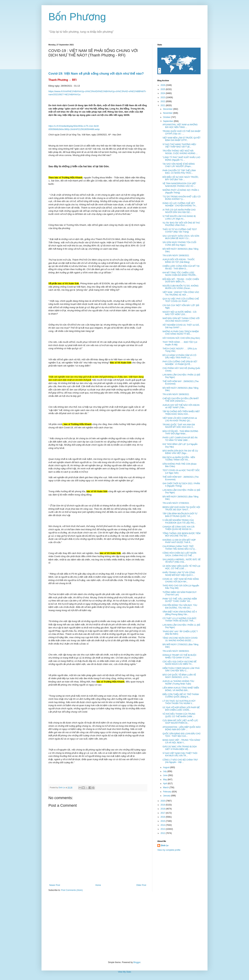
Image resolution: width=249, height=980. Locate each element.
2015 (163, 821)
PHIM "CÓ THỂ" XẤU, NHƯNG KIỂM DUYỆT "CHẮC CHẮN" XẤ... (180, 600)
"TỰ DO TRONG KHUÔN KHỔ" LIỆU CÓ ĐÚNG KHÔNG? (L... (182, 198)
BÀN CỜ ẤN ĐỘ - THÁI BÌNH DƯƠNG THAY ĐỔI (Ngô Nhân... (180, 432)
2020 (163, 801)
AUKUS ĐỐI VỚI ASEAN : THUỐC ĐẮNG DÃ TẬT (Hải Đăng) (179, 261)
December (168, 109)
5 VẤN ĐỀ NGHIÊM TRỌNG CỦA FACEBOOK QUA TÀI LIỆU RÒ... (179, 521)
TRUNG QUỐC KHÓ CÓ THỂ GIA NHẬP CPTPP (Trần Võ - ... (181, 132)
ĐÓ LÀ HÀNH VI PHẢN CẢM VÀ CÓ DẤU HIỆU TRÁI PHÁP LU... (179, 356)
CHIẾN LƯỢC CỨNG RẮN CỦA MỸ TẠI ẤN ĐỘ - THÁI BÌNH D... (181, 267)
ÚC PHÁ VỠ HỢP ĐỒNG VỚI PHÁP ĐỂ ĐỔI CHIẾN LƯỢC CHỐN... (181, 709)
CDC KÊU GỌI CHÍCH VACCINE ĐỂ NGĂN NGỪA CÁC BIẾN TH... (179, 663)
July (165, 771)
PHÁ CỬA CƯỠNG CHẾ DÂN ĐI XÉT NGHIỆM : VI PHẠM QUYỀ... (180, 363)
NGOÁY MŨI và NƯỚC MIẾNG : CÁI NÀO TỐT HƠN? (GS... (179, 313)
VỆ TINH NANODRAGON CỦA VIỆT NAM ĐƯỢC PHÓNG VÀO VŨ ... (179, 185)
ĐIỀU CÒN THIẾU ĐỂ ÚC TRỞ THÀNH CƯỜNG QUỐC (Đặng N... (181, 696)
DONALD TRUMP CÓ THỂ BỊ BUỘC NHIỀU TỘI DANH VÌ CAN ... (179, 656)
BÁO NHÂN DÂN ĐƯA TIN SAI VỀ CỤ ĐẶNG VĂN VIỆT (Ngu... (180, 452)
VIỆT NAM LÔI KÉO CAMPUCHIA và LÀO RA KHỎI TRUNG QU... (180, 419)
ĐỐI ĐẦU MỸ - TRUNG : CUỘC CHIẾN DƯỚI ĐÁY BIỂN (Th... (181, 280)
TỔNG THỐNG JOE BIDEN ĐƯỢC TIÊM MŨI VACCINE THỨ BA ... (181, 535)
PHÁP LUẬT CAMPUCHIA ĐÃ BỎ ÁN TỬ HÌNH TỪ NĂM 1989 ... (180, 439)
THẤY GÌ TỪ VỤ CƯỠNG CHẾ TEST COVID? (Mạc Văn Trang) (180, 231)
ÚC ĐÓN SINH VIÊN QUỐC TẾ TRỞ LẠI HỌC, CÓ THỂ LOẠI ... (181, 567)
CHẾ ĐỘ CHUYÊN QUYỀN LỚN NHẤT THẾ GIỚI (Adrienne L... (181, 400)
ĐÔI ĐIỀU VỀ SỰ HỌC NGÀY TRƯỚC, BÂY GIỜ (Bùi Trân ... (181, 178)
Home (98, 885)
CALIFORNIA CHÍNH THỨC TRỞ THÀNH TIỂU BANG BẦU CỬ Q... (179, 548)
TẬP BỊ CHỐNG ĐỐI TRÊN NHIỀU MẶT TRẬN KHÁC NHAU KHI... (181, 413)
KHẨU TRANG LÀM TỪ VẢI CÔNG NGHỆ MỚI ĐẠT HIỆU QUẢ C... (179, 574)
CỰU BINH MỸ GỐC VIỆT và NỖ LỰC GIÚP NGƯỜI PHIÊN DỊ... (180, 722)
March (166, 787)
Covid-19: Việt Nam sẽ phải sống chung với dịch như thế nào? (96, 73)
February (167, 792)
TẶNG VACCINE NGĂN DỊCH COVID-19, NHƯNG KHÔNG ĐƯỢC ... (180, 639)
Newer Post (55, 885)
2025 (163, 89)
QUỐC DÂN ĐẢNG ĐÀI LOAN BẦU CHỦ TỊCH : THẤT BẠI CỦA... (181, 735)
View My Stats (124, 972)
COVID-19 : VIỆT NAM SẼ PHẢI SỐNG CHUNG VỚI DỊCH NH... (181, 580)
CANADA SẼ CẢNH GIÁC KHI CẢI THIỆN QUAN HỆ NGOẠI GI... (179, 528)
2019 (163, 805)
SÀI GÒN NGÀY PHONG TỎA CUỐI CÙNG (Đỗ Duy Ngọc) (179, 244)
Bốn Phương (77, 17)
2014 (163, 825)
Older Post (141, 885)
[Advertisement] (124, 926)
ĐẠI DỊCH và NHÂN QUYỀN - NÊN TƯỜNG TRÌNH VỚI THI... (179, 459)
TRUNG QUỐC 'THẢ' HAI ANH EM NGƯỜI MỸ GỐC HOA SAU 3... (179, 426)
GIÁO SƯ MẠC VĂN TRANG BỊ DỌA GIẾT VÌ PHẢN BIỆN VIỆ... (180, 748)
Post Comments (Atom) (72, 890)
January (167, 796)
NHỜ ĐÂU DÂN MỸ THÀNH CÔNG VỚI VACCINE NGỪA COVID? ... (181, 320)
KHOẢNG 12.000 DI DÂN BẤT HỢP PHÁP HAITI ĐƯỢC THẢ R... (179, 541)
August (167, 767)
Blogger (137, 962)
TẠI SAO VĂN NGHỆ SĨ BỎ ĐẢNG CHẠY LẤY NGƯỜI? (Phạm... (179, 165)
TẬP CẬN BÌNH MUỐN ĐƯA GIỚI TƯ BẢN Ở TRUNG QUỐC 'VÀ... (180, 515)
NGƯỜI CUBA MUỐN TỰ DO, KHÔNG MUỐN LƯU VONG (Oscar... (181, 287)
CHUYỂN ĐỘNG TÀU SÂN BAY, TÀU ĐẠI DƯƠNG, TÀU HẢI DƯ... (180, 606)
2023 (163, 97)
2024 (163, 93)
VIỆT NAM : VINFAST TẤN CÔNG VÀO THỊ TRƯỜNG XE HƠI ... (181, 293)
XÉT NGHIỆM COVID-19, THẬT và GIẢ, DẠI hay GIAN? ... (181, 326)
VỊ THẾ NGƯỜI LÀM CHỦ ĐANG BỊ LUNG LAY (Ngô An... (179, 217)
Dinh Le (62, 787)
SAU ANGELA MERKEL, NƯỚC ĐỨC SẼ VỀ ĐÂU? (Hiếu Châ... (182, 561)
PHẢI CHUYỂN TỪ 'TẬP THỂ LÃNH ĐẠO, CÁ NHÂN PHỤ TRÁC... (179, 172)
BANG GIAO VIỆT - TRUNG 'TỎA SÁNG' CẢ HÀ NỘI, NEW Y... (181, 741)
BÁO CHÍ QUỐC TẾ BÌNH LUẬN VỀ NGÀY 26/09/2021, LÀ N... (179, 676)
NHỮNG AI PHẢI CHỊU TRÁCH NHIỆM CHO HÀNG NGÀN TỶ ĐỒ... (181, 333)
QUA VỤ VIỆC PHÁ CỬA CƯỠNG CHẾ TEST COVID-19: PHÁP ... (181, 300)
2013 (163, 829)
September (168, 121)
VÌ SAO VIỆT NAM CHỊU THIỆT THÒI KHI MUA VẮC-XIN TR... (180, 754)
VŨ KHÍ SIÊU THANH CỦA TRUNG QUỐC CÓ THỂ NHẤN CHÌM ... (179, 715)
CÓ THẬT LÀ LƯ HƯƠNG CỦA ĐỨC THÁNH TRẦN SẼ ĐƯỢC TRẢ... (179, 620)
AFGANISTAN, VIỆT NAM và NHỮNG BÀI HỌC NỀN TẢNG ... (180, 126)
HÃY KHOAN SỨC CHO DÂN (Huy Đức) (181, 338)
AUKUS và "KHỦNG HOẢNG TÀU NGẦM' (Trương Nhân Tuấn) (178, 682)
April (165, 784)
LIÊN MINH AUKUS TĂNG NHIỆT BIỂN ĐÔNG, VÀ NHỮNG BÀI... (181, 689)
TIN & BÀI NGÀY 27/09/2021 (176, 503)
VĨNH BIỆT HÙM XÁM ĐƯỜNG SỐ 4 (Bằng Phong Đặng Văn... (180, 613)
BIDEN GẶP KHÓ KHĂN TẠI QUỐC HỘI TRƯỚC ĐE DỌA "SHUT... (181, 508)
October (167, 117)
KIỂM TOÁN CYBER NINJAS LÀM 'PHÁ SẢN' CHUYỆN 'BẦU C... (181, 669)
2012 (163, 833)
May (165, 780)
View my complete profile (169, 850)
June (166, 775)
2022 (163, 101)
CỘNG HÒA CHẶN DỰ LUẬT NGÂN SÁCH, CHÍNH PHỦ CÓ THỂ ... (179, 554)
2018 (163, 809)
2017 (163, 813)
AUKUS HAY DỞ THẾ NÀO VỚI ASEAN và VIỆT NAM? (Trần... (181, 406)
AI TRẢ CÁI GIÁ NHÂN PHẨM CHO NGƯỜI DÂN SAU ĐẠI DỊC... (179, 211)
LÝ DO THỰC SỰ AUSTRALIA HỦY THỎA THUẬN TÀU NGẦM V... (179, 702)
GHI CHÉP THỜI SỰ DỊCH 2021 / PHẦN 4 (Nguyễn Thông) (181, 485)
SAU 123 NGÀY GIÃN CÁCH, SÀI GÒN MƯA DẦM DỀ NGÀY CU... (181, 237)
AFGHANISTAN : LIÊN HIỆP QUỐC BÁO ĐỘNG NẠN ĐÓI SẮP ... (182, 728)
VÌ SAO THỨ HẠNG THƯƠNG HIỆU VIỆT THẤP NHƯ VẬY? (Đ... (179, 146)
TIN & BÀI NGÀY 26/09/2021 (176, 651)
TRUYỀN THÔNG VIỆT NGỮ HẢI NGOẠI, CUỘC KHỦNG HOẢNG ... (180, 152)
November (168, 113)
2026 (163, 85)
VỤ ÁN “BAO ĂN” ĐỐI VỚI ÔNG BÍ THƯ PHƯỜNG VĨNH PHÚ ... (181, 224)
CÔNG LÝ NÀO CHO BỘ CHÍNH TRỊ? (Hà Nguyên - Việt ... (180, 761)
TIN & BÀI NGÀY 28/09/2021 (176, 394)
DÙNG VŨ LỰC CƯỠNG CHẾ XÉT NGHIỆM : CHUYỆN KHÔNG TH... (180, 204)
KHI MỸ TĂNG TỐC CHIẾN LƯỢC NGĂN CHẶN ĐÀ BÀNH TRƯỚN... (180, 274)
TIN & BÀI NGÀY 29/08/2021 (176, 256)
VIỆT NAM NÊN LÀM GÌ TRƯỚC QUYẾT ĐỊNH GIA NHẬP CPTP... (181, 139)
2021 (163, 105)
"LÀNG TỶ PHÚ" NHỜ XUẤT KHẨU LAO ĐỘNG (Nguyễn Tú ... (181, 159)
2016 (163, 817)
